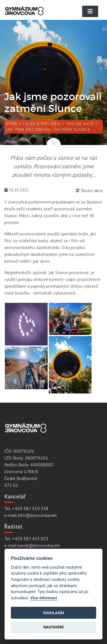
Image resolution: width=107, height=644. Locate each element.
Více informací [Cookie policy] (44, 598)
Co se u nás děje (42, 124)
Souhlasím (53, 613)
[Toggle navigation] (90, 11)
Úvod (12, 124)
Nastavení (53, 627)
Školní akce (80, 124)
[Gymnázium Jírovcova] (24, 16)
